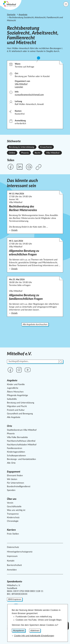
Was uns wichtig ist (16, 510)
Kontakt (11, 561)
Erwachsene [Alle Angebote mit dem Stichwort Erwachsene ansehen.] (46, 147)
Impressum (12, 556)
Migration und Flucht (17, 406)
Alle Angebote (14, 417)
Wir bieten (12, 479)
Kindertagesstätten (16, 452)
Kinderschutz (13, 518)
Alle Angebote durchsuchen (35, 325)
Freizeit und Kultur (16, 410)
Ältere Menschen (15, 392)
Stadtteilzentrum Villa (22, 430)
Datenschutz (13, 547)
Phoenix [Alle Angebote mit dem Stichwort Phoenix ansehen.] (25, 153)
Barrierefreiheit (14, 565)
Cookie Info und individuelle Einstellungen (34, 636)
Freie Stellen (13, 534)
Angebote (23, 15)
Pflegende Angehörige (17, 395)
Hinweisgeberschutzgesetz (20, 552)
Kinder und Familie (16, 385)
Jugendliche (13, 388)
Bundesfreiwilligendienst (19, 487)
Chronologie (13, 521)
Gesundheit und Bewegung (20, 414)
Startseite (11, 15)
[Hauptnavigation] (66, 4)
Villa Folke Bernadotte (17, 437)
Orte (9, 426)
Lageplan (19, 87)
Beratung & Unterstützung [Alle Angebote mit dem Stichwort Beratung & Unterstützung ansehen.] (21, 147)
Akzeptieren (19, 631)
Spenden (11, 490)
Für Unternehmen (15, 483)
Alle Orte (11, 463)
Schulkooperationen (16, 456)
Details (34, 230)
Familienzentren (15, 448)
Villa (21, 84)
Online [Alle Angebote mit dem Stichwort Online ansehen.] (12, 153)
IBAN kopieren (15, 599)
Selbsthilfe (12, 399)
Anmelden (12, 570)
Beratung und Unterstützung (21, 403)
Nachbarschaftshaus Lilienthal (21, 441)
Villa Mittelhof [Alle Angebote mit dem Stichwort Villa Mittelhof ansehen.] (53, 153)
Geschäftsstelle (14, 507)
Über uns (12, 499)
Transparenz (13, 514)
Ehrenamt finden (15, 476)
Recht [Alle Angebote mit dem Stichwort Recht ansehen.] (37, 153)
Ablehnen (35, 631)
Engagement (14, 472)
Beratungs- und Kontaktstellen (21, 459)
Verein (10, 503)
